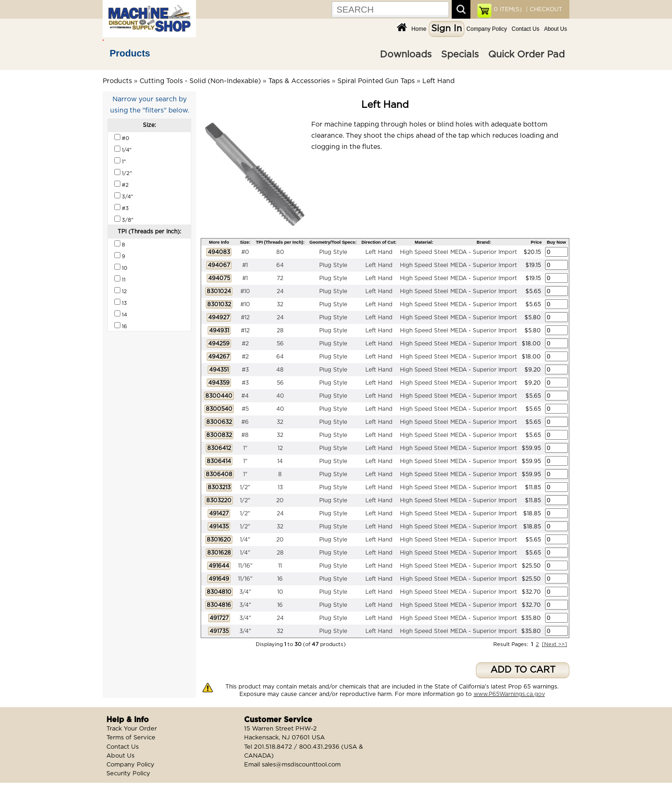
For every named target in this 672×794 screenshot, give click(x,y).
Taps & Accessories (299, 81)
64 (280, 265)
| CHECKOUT (543, 9)
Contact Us (525, 29)
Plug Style (333, 252)
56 (280, 344)
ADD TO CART (523, 670)
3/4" (245, 592)
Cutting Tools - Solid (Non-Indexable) (200, 81)
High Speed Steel (424, 252)
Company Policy (487, 29)
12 (280, 448)
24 (280, 291)
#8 (245, 435)
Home (419, 29)
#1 (245, 265)
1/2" (245, 487)
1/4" (245, 540)
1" (245, 448)
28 (280, 330)
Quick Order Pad (526, 55)
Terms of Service (131, 738)
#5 (245, 409)
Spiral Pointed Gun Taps (376, 81)
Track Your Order (132, 729)
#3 (245, 370)
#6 (245, 422)
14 (280, 461)
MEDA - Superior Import (484, 252)
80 (280, 252)
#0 (245, 252)
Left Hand (438, 81)
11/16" (245, 566)
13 (280, 487)
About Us (556, 29)
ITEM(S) (508, 9)
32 (280, 304)
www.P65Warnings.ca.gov (509, 694)
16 (280, 579)
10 (280, 592)
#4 (245, 396)
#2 (245, 344)
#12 (245, 317)
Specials (460, 55)
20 (280, 500)
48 (280, 370)
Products (130, 53)
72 (280, 278)
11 (280, 566)
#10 (245, 291)
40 (280, 396)
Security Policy (128, 774)
